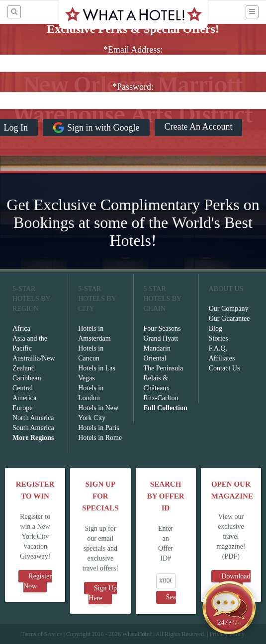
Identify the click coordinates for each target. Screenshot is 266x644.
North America (33, 418)
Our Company (229, 309)
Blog (216, 328)
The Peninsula (164, 368)
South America (33, 428)
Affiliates (222, 358)
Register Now (38, 581)
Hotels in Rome (100, 438)
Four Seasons (162, 328)
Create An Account (199, 127)
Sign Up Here (103, 593)
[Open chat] (229, 607)
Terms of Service (42, 634)
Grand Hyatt (161, 338)
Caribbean (27, 378)
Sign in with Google (96, 128)
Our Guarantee (229, 319)
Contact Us (224, 368)
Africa (21, 328)
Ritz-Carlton (161, 398)
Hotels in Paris (98, 428)
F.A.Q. (218, 348)
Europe (22, 408)
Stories (219, 338)
